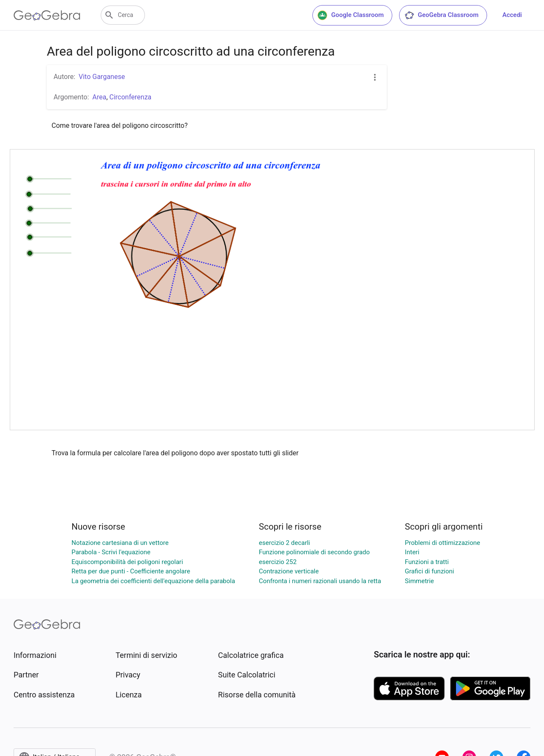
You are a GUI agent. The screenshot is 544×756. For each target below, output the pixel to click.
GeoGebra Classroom (441, 15)
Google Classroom (351, 15)
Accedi (512, 15)
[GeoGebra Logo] (47, 15)
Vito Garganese (102, 77)
